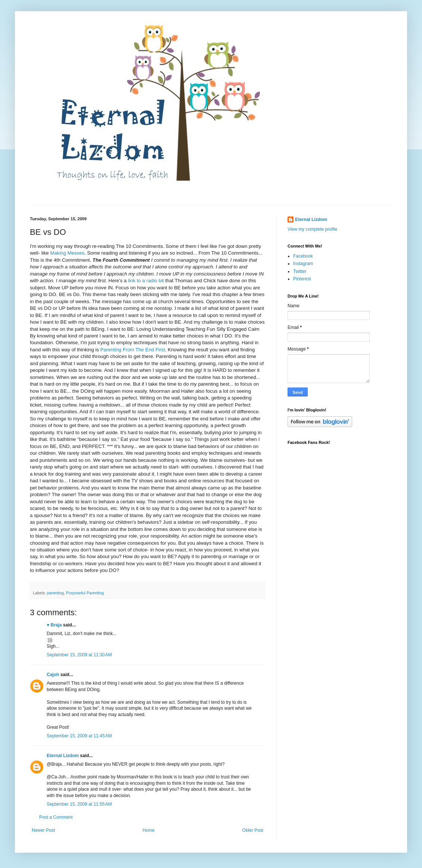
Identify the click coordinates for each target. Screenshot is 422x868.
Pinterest (302, 279)
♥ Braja (54, 625)
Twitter (300, 271)
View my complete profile (312, 229)
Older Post (253, 830)
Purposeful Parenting (85, 593)
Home (149, 830)
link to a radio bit (147, 281)
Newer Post (43, 830)
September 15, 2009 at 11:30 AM (79, 655)
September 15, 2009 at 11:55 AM (79, 804)
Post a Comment (56, 817)
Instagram (303, 264)
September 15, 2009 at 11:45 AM (79, 736)
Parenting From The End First (132, 350)
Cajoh (53, 675)
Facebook (303, 256)
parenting (55, 593)
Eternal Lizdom (63, 756)
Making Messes (67, 253)
